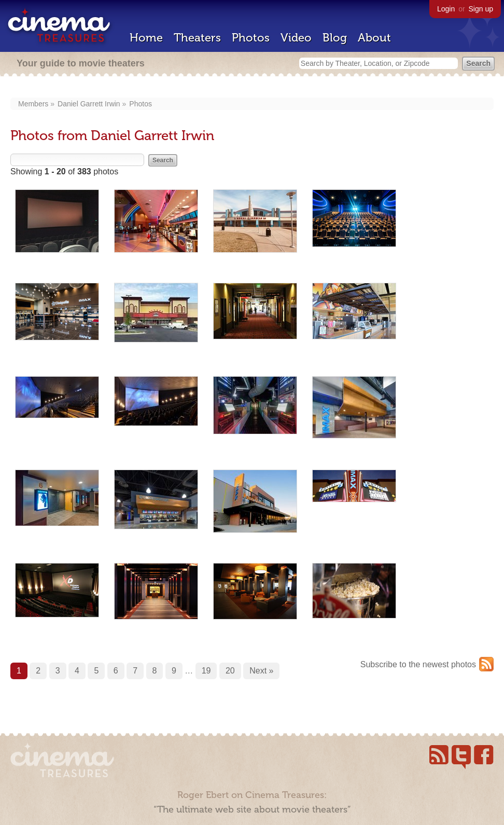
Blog (335, 38)
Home (146, 38)
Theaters (197, 38)
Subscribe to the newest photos (418, 664)
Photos (251, 38)
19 (206, 671)
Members (33, 104)
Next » (261, 671)
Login (446, 9)
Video (296, 38)
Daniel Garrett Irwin (89, 104)
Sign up (481, 9)
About (374, 38)
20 (230, 671)
